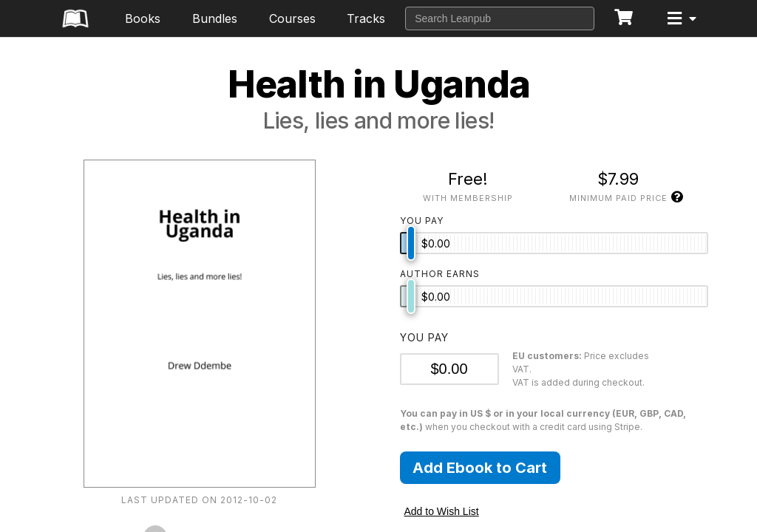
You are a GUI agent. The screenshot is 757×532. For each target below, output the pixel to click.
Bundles (215, 18)
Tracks (366, 18)
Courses (292, 18)
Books (143, 18)
